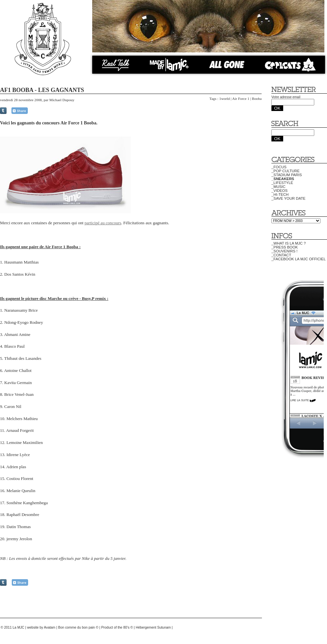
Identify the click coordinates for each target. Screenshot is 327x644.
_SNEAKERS (283, 179)
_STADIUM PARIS (287, 175)
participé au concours (103, 223)
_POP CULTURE (285, 171)
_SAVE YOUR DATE (288, 198)
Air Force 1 (241, 99)
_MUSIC (278, 187)
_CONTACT (281, 255)
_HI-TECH (280, 194)
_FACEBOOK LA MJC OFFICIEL (299, 259)
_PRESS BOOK (285, 247)
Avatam (50, 627)
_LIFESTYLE (282, 183)
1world (224, 99)
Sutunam (164, 627)
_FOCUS (279, 167)
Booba (257, 99)
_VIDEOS (279, 191)
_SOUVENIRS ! (284, 251)
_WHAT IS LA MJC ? (289, 243)
